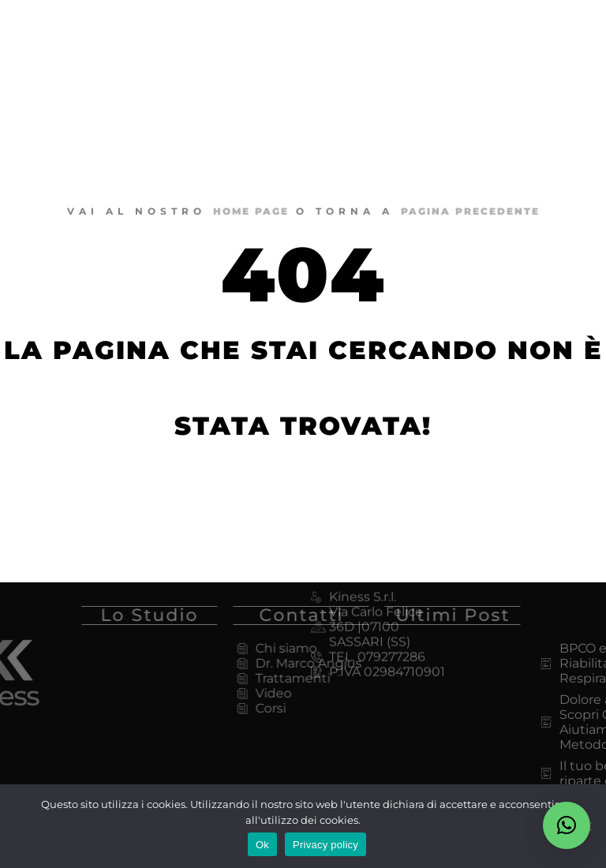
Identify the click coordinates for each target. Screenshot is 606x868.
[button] (567, 825)
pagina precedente (470, 211)
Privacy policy (325, 845)
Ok (262, 845)
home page (251, 211)
